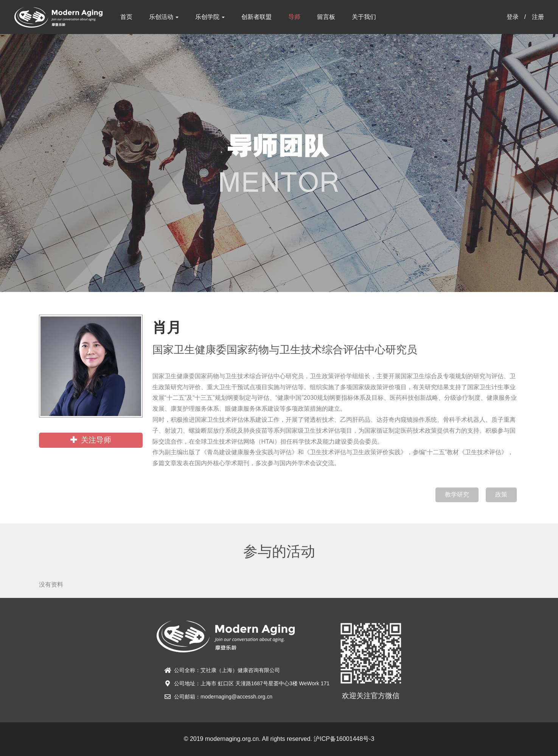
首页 (126, 17)
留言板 (326, 17)
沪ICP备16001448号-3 (344, 739)
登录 (513, 17)
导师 (294, 17)
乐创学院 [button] (210, 17)
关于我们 (364, 17)
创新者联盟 (256, 17)
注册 (538, 17)
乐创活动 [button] (164, 17)
